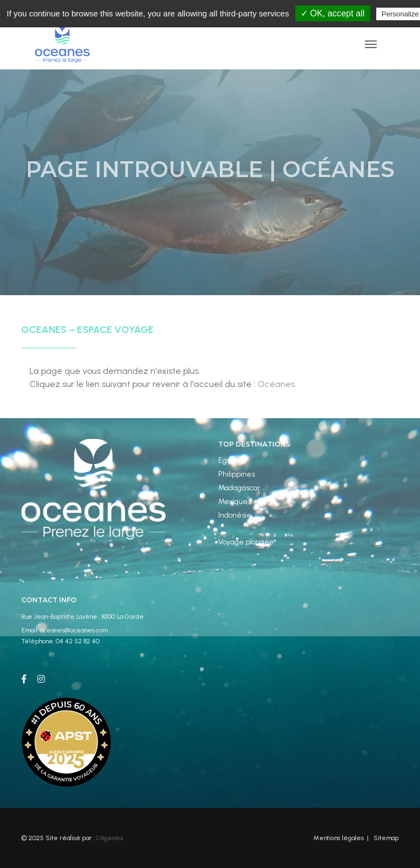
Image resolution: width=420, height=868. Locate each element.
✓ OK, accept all (333, 13)
